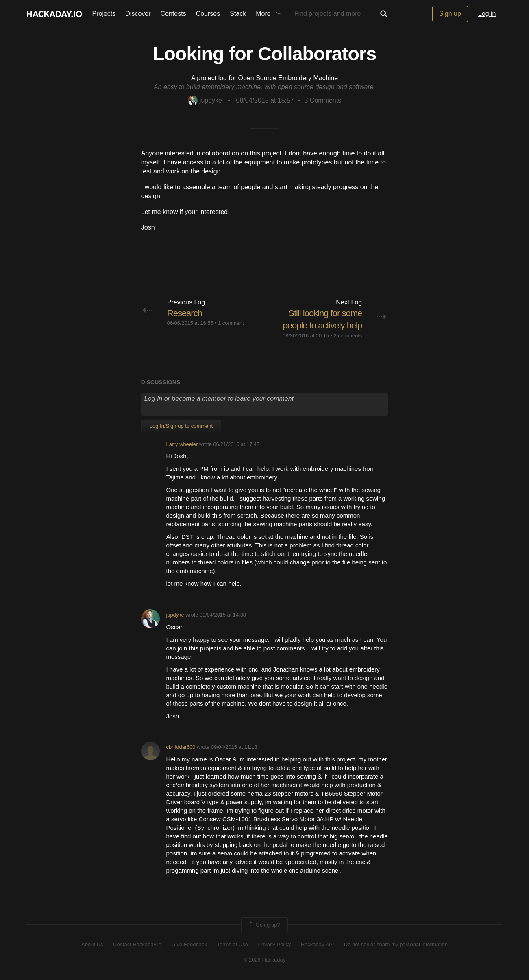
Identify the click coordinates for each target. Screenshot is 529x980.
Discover (138, 14)
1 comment (231, 323)
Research (185, 313)
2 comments (348, 336)
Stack (238, 14)
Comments (323, 100)
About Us (92, 944)
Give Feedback (189, 944)
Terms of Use (232, 944)
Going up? (264, 925)
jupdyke (205, 100)
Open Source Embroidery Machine (288, 78)
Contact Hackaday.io (137, 944)
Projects (104, 14)
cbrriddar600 (181, 747)
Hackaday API (318, 944)
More (270, 14)
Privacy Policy (274, 944)
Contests (173, 14)
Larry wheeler (182, 444)
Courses (208, 14)
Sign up (450, 14)
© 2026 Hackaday (265, 960)
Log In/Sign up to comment (181, 426)
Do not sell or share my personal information (396, 944)
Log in (487, 14)
